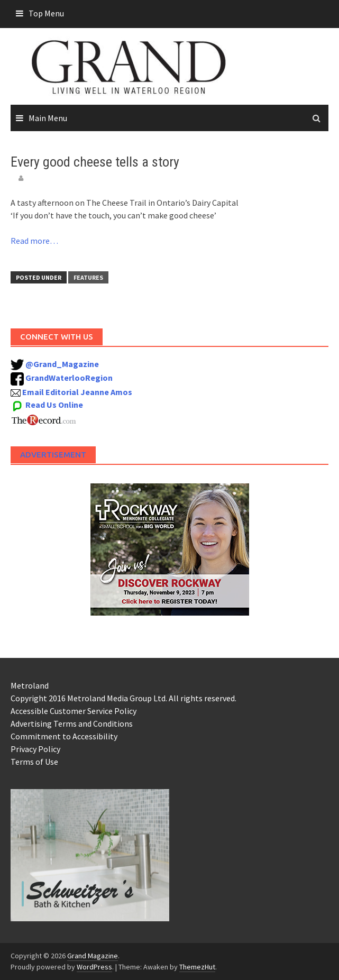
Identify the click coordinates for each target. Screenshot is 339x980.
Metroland (30, 685)
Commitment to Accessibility (64, 736)
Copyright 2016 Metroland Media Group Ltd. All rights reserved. (123, 698)
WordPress (94, 967)
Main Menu (48, 118)
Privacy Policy (35, 749)
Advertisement (53, 455)
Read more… (34, 241)
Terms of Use (34, 762)
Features (88, 277)
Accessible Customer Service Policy (74, 711)
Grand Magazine (93, 956)
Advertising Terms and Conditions (72, 723)
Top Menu (46, 13)
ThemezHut (197, 967)
